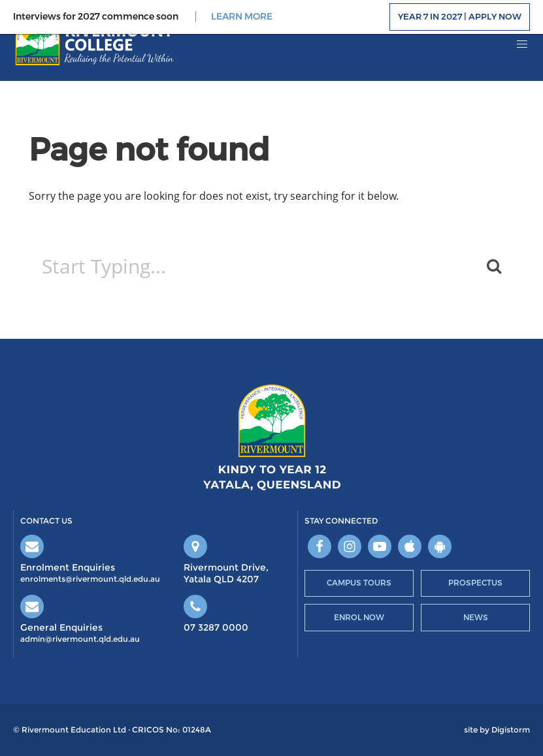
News (476, 617)
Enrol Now (359, 617)
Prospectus (475, 583)
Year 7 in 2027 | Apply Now (460, 16)
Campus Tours (359, 583)
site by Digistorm (497, 730)
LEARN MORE (242, 17)
